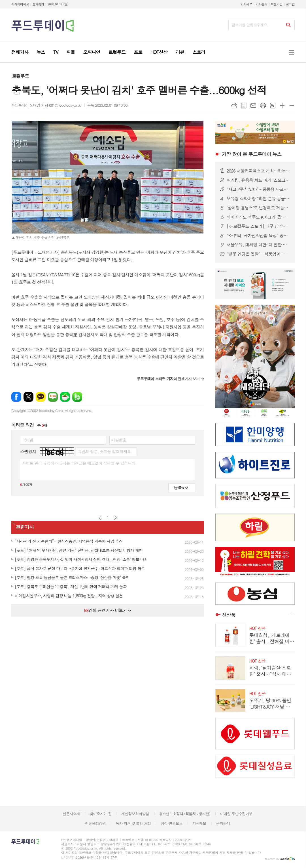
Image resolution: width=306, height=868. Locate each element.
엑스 (28, 397)
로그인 (290, 4)
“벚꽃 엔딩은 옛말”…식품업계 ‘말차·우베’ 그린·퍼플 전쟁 (258, 254)
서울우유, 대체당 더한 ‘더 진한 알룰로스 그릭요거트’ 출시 (258, 245)
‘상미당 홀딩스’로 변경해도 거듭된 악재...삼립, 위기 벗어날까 (258, 208)
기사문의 (261, 4)
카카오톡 (41, 397)
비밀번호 (119, 440)
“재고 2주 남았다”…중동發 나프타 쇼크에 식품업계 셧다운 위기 (258, 189)
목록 (244, 106)
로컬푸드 (20, 76)
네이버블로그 (53, 397)
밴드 (77, 397)
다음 (115, 518)
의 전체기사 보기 (168, 379)
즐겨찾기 (38, 4)
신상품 (229, 615)
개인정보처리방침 (135, 814)
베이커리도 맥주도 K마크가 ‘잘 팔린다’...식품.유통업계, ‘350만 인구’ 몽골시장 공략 (258, 217)
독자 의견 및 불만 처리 (133, 823)
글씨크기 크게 (282, 106)
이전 (100, 518)
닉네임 (28, 440)
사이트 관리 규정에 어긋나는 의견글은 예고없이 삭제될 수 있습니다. (79, 463)
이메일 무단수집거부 (236, 814)
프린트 (263, 106)
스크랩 (273, 106)
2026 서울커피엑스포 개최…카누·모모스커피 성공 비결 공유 (258, 171)
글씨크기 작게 (292, 106)
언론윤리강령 (95, 823)
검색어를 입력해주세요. (250, 25)
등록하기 (182, 487)
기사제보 (246, 4)
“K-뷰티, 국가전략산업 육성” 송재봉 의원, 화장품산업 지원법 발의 (258, 236)
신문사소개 (71, 814)
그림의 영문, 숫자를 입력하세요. (105, 451)
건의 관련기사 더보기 (108, 610)
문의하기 (223, 823)
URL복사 (234, 106)
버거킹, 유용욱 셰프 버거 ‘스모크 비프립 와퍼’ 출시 (258, 180)
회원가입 (277, 4)
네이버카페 (65, 397)
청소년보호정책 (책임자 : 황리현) (185, 814)
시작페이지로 (20, 4)
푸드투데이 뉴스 (252, 154)
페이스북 (16, 397)
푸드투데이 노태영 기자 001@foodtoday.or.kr (46, 105)
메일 (253, 106)
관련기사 (25, 527)
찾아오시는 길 (101, 814)
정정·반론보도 (172, 823)
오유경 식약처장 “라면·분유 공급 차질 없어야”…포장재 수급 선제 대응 (258, 199)
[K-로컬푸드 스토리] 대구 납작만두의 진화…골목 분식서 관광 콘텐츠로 (258, 226)
